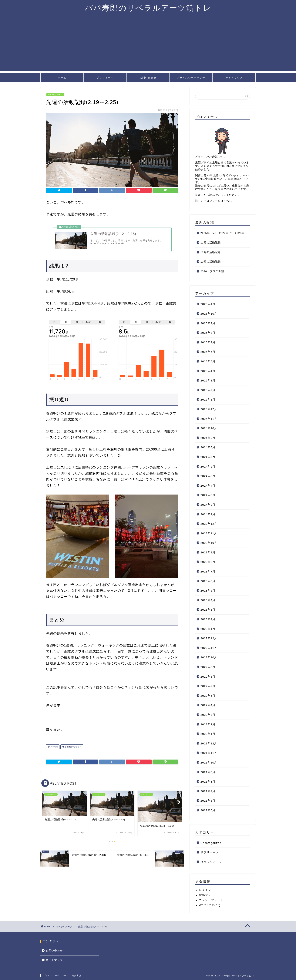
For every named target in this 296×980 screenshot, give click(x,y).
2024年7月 (208, 457)
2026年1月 (208, 304)
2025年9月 (208, 323)
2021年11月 (209, 753)
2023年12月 (209, 524)
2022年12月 (209, 638)
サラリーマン (210, 852)
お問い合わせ (148, 78)
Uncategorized (211, 843)
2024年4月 (208, 486)
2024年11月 (209, 419)
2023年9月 (208, 552)
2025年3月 (208, 380)
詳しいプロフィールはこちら (214, 201)
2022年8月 (208, 677)
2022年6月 (208, 696)
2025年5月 (208, 361)
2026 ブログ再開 (212, 271)
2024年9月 (208, 438)
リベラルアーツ (55, 95)
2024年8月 (208, 447)
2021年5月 (208, 810)
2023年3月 (208, 610)
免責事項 (76, 975)
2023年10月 (209, 543)
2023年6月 (208, 581)
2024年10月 (209, 428)
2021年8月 (208, 782)
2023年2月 (208, 619)
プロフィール (105, 78)
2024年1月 (208, 514)
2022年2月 (208, 724)
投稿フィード (208, 895)
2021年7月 (208, 791)
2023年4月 (208, 600)
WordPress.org (210, 905)
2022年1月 (208, 734)
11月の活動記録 (211, 252)
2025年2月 (208, 390)
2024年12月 (209, 409)
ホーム (62, 78)
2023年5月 (208, 591)
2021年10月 (209, 762)
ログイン (205, 890)
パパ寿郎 (54, 749)
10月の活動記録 (211, 262)
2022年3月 (208, 715)
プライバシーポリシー (191, 78)
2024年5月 (208, 476)
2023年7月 (208, 571)
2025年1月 (208, 399)
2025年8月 (208, 333)
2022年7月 (208, 686)
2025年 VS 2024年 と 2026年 (222, 233)
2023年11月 (209, 533)
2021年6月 (208, 801)
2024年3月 (208, 495)
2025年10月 (209, 314)
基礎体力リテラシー (73, 749)
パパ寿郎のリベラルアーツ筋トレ (148, 8)
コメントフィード (211, 900)
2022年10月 (209, 657)
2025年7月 (208, 342)
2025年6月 (208, 352)
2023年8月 (208, 562)
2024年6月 (208, 467)
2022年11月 (209, 648)
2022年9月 (208, 667)
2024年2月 (208, 505)
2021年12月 (209, 743)
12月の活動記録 (211, 243)
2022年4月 (208, 705)
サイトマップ (234, 78)
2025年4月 (208, 371)
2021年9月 (208, 772)
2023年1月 (208, 629)
